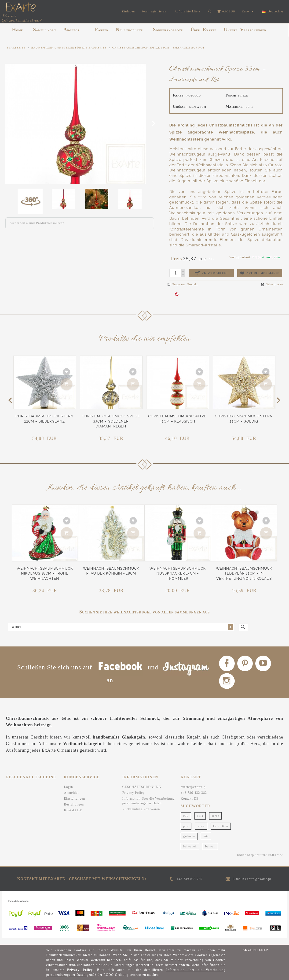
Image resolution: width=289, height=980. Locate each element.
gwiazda (189, 842)
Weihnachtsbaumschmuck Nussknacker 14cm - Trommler (178, 574)
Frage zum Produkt (183, 284)
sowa (201, 832)
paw (186, 832)
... (275, 30)
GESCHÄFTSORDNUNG (142, 793)
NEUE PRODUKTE (129, 30)
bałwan (210, 852)
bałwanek (190, 852)
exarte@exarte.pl (194, 793)
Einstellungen (74, 805)
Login (68, 793)
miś (206, 842)
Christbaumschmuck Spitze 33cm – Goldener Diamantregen (111, 421)
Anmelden (72, 799)
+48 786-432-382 (194, 799)
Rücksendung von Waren (141, 815)
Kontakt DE (73, 817)
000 (186, 822)
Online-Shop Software (252, 861)
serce (216, 822)
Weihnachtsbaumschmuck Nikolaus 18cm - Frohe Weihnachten (45, 574)
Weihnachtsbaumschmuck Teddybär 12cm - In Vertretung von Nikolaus (244, 574)
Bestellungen (74, 811)
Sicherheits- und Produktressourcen (37, 223)
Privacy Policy (133, 799)
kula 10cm (221, 832)
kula (200, 822)
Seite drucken (273, 284)
